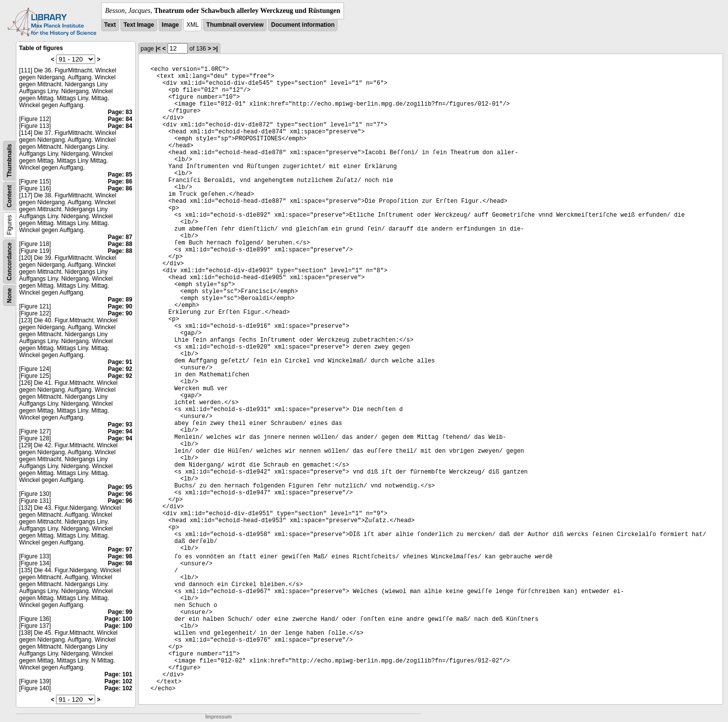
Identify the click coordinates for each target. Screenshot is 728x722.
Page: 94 (120, 431)
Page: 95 (120, 487)
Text (110, 25)
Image (170, 25)
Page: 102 (118, 681)
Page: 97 (120, 549)
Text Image (139, 25)
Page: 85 (120, 175)
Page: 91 (120, 362)
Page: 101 (118, 674)
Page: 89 (120, 300)
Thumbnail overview (235, 25)
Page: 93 (120, 424)
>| (215, 49)
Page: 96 (120, 494)
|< (158, 49)
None (9, 296)
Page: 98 (120, 556)
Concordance (9, 262)
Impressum (218, 717)
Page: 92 (120, 369)
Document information (303, 25)
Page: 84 (120, 119)
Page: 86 (120, 181)
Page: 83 (120, 112)
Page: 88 (120, 244)
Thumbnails (9, 160)
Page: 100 (118, 619)
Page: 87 (120, 237)
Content (9, 196)
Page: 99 (120, 612)
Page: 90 (120, 306)
